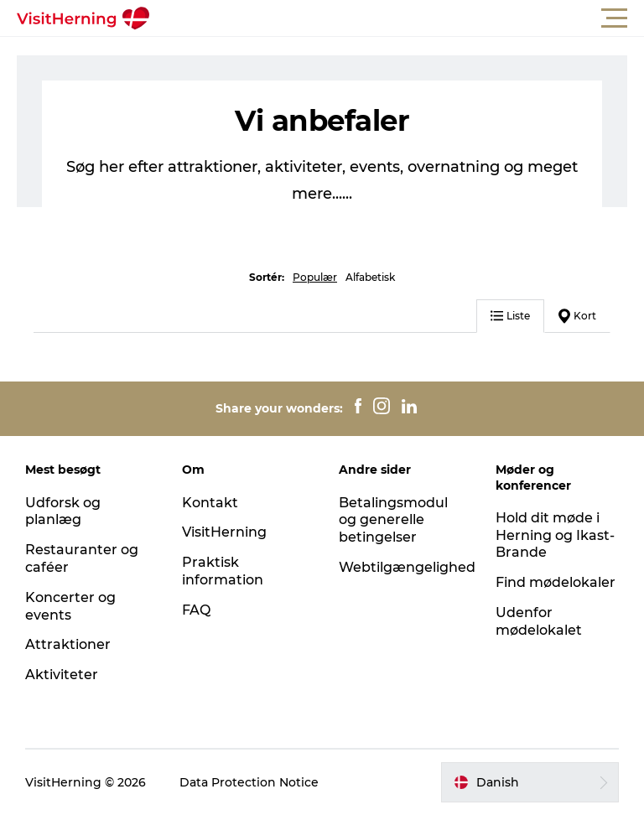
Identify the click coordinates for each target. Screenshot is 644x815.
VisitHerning (224, 532)
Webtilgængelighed (407, 567)
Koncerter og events (70, 606)
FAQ (196, 610)
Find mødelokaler (556, 582)
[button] (397, 18)
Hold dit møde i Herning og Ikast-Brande (555, 535)
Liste (510, 316)
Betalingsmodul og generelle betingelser (393, 520)
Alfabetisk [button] (370, 277)
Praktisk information (223, 571)
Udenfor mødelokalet (539, 621)
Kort (577, 316)
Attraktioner (68, 644)
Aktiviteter (62, 675)
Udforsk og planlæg (63, 511)
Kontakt (210, 503)
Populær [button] (315, 277)
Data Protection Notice (249, 782)
